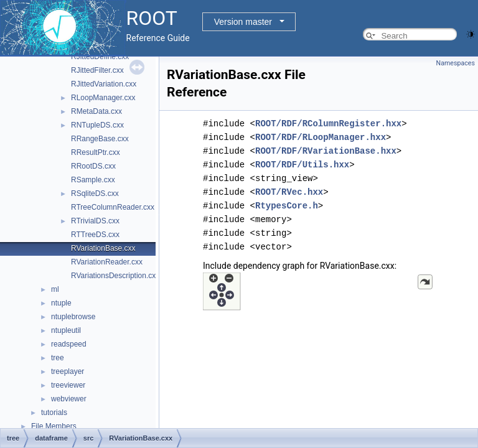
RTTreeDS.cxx (95, 235)
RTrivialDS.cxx (95, 221)
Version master (243, 22)
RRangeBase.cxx (100, 139)
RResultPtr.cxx (96, 152)
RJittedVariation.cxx (104, 84)
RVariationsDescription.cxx (115, 276)
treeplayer (68, 371)
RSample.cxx (93, 180)
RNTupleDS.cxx (97, 125)
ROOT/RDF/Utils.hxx (302, 165)
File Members (54, 426)
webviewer (69, 399)
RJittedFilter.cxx (97, 70)
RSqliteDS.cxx (95, 194)
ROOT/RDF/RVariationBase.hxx (326, 151)
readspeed (69, 344)
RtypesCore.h (287, 206)
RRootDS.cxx (93, 166)
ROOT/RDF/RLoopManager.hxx (321, 137)
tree (58, 358)
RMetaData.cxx (96, 111)
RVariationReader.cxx (107, 262)
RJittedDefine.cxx (100, 57)
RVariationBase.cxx (103, 248)
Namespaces (456, 63)
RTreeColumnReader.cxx (113, 207)
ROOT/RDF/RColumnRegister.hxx (328, 124)
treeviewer (68, 385)
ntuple (61, 303)
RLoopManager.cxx (103, 98)
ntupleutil (66, 330)
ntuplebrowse (73, 317)
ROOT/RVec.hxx (289, 192)
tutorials (54, 413)
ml (55, 289)
